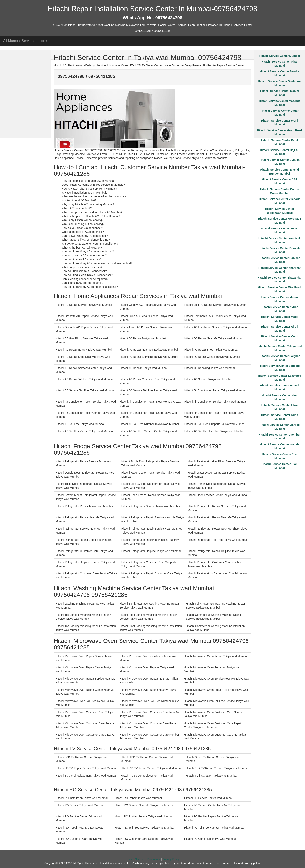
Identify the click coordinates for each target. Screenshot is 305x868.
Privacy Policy (171, 859)
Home (45, 41)
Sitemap (140, 859)
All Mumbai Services (19, 41)
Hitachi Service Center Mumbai (280, 56)
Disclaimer (154, 859)
